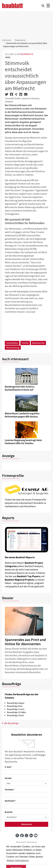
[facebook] (22, 835)
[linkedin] (31, 835)
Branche (9, 812)
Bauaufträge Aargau (16, 703)
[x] (17, 835)
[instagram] (26, 835)
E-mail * (8, 767)
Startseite (7, 40)
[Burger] (48, 6)
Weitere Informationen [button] (18, 860)
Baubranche (20, 40)
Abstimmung (13, 348)
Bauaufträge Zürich (15, 715)
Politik (25, 343)
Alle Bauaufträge (10, 723)
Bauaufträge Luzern (16, 709)
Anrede (8, 778)
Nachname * (10, 801)
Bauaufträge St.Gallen (16, 712)
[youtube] (36, 835)
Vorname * (10, 790)
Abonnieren (26, 824)
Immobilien (12, 343)
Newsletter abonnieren (27, 842)
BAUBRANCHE (27, 54)
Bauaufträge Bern (15, 706)
